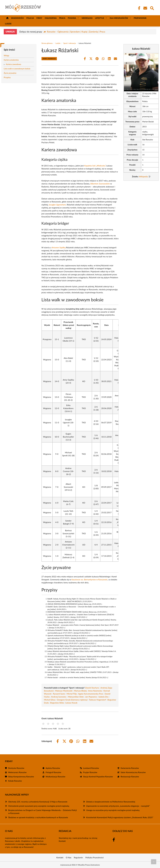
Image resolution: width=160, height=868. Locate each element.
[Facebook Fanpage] (138, 8)
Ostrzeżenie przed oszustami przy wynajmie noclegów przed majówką (39, 806)
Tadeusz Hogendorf (97, 700)
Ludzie (8, 24)
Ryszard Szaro (59, 694)
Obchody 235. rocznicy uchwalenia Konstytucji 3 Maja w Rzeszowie (38, 802)
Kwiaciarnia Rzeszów (130, 768)
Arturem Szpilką (59, 247)
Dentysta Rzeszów (16, 768)
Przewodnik (140, 18)
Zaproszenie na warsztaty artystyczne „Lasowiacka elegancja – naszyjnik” (118, 806)
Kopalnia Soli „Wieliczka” (95, 166)
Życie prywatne (10, 73)
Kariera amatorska (11, 60)
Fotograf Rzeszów (53, 772)
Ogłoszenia (51, 18)
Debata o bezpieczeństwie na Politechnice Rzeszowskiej (111, 802)
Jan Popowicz (91, 697)
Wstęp (6, 55)
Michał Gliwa (50, 700)
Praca (62, 18)
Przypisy (7, 77)
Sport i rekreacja (70, 43)
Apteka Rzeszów (53, 768)
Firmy (39, 18)
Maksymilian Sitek (76, 697)
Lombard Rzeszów (91, 768)
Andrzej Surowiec (59, 697)
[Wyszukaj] (152, 8)
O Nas (69, 857)
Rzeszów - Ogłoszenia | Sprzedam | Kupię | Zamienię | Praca (76, 32)
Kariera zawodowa (13, 64)
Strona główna (47, 43)
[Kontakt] (145, 8)
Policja (30, 18)
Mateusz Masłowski (64, 691)
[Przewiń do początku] (154, 862)
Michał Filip (72, 694)
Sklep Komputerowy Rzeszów (21, 776)
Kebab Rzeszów (15, 781)
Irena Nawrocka (95, 691)
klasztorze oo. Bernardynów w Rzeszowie (89, 579)
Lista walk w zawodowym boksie (17, 69)
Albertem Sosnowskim (100, 184)
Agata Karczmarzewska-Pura (91, 694)
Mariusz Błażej (80, 691)
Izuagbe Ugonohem (57, 205)
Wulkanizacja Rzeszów (55, 776)
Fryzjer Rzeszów (90, 772)
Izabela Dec (104, 697)
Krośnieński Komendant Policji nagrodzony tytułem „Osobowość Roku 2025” (120, 817)
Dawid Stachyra (92, 688)
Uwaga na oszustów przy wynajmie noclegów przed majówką (113, 810)
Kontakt (62, 841)
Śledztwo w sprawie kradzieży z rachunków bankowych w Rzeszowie (38, 817)
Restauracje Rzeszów (130, 776)
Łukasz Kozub (71, 703)
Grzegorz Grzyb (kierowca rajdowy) (72, 700)
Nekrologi (87, 18)
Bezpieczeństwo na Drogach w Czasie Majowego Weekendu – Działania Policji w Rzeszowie (42, 812)
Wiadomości (17, 18)
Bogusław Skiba (57, 703)
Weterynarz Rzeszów (17, 772)
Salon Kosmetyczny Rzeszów (133, 772)
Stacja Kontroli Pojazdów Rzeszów (98, 776)
